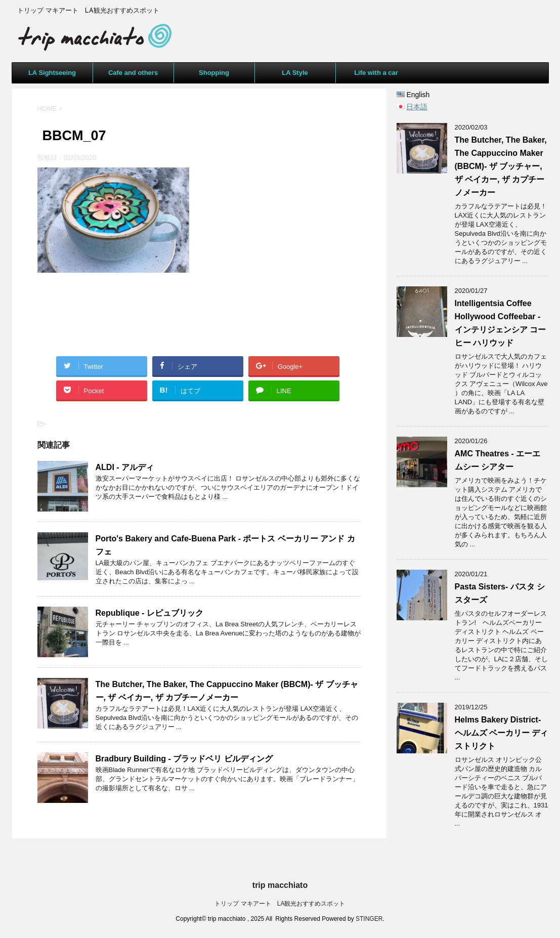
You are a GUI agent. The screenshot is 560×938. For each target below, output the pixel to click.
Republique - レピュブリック (149, 613)
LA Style (295, 73)
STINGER (369, 919)
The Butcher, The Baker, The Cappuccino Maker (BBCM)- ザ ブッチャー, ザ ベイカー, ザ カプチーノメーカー (501, 166)
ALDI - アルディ (125, 467)
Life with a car (376, 73)
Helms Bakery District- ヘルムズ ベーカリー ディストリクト (502, 733)
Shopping (214, 73)
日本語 (417, 107)
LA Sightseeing (52, 73)
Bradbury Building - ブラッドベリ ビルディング (184, 759)
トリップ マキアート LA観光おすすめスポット (280, 904)
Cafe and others (133, 73)
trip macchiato (280, 885)
